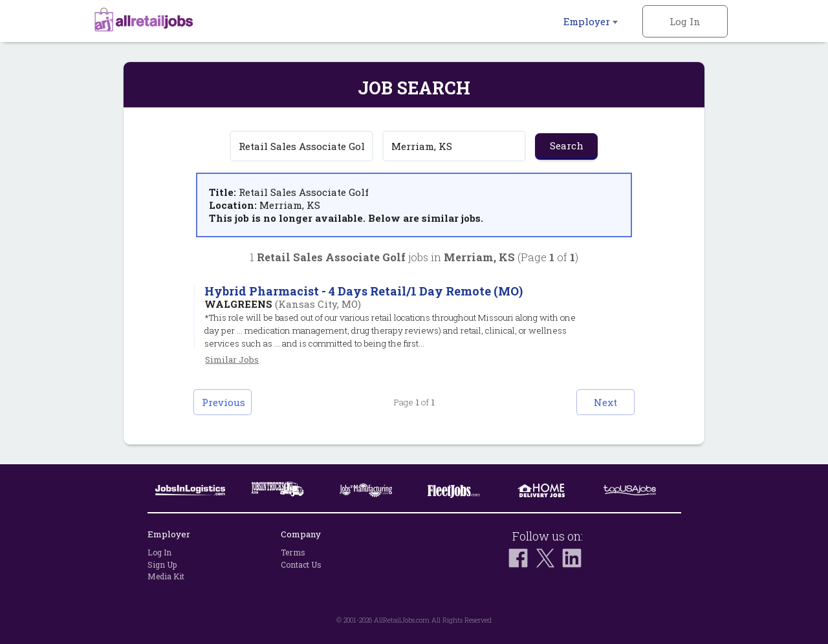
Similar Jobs (232, 360)
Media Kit (166, 576)
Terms (293, 552)
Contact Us (301, 564)
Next (605, 402)
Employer (591, 21)
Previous (223, 402)
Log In (685, 21)
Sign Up (162, 564)
